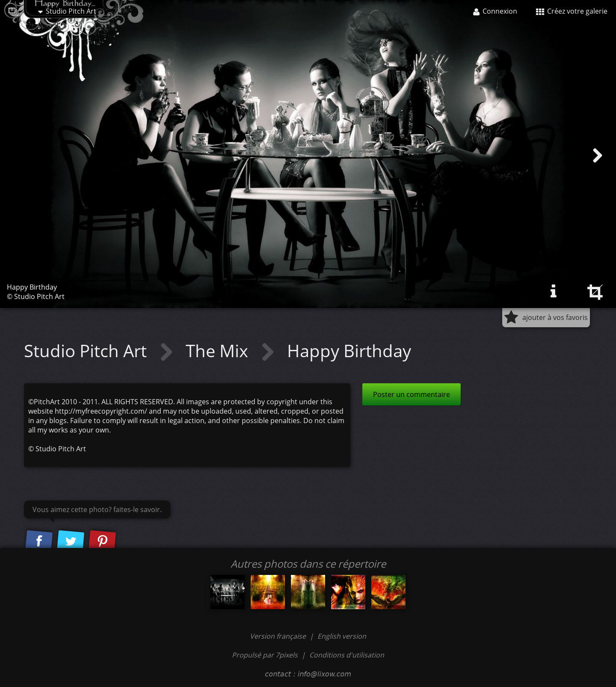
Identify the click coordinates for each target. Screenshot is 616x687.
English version (342, 636)
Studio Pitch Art (67, 11)
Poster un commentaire (412, 394)
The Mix (219, 351)
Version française (279, 636)
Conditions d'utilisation (347, 655)
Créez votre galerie (572, 11)
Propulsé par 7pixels (265, 655)
